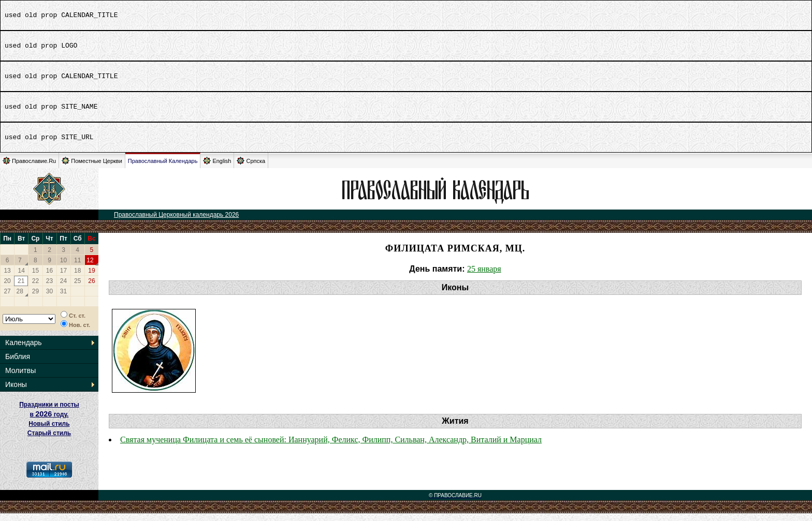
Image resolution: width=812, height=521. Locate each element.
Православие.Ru (29, 168)
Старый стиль (49, 441)
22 (35, 289)
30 (49, 299)
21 (21, 289)
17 (63, 278)
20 (7, 289)
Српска (251, 168)
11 (77, 268)
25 (77, 289)
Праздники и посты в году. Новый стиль (49, 422)
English (217, 168)
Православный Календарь (163, 169)
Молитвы (20, 378)
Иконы (16, 392)
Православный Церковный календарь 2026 (176, 222)
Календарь (24, 350)
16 (49, 278)
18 (77, 278)
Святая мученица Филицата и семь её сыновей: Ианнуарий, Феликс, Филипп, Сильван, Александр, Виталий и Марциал (331, 447)
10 (63, 268)
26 (91, 289)
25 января (484, 277)
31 (63, 299)
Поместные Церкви (92, 168)
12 (90, 268)
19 (91, 278)
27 (7, 299)
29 (35, 299)
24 (63, 289)
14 (21, 278)
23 (49, 289)
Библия (18, 364)
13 (7, 278)
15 (35, 278)
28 (20, 299)
